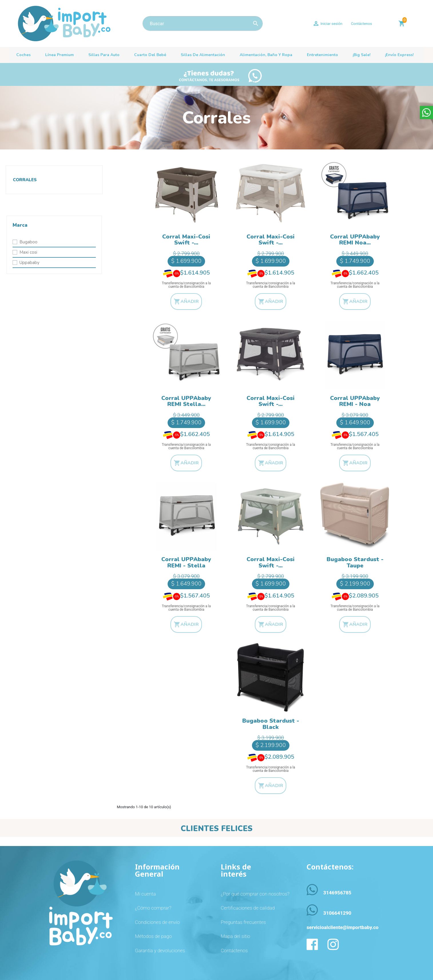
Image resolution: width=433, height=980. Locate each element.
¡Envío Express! (399, 55)
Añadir (186, 301)
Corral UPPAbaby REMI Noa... (355, 240)
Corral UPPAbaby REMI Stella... (186, 401)
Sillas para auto (104, 55)
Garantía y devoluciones (160, 951)
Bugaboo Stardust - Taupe (355, 562)
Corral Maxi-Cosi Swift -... (186, 240)
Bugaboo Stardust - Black (271, 724)
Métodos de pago (153, 936)
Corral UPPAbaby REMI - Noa (355, 401)
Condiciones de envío (157, 922)
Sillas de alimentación (203, 55)
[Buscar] (203, 23)
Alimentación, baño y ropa (266, 55)
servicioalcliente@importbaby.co (342, 927)
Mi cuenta (145, 894)
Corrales (25, 180)
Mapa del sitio (235, 936)
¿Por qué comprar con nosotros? (255, 894)
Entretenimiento (322, 55)
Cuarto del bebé (150, 55)
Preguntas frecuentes (243, 922)
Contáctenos (362, 24)
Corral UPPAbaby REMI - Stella (186, 562)
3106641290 (337, 913)
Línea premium (59, 55)
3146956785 (337, 893)
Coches (23, 55)
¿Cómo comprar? (153, 908)
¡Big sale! (362, 55)
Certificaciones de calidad (248, 908)
